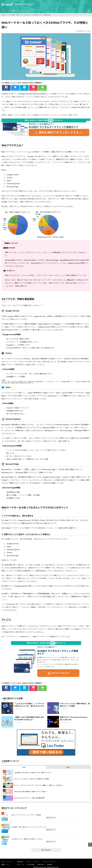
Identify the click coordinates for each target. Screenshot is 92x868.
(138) (28, 83)
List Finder (31, 864)
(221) (16, 83)
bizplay (50, 864)
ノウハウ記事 (11, 11)
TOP (90, 845)
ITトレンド (21, 865)
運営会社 (20, 862)
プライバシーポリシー (33, 862)
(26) (39, 83)
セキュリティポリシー (50, 862)
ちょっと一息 (21, 11)
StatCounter (36, 196)
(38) (5, 83)
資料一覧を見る (46, 850)
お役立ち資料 (30, 11)
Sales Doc (41, 864)
